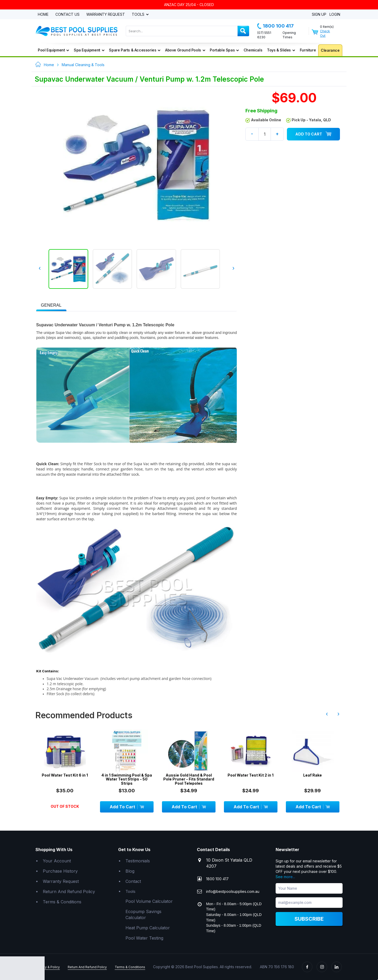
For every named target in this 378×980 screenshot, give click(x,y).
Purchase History (60, 871)
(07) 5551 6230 (264, 35)
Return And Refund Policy (69, 891)
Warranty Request (106, 15)
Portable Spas (224, 50)
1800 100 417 (275, 26)
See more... (285, 877)
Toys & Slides (281, 50)
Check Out (325, 33)
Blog (130, 871)
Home (43, 15)
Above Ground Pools (185, 50)
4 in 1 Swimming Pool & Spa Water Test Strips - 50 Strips (127, 779)
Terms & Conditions (62, 902)
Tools (139, 15)
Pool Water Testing (144, 938)
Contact (133, 881)
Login (335, 15)
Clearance (330, 50)
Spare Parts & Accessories (135, 50)
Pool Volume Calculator (149, 901)
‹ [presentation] (40, 268)
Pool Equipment (53, 50)
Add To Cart (313, 134)
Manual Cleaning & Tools (83, 65)
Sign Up (319, 15)
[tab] (51, 305)
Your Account (57, 861)
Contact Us (67, 15)
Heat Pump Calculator (148, 927)
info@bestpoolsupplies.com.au (233, 891)
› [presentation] (233, 268)
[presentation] (51, 305)
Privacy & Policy (48, 967)
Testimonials (138, 861)
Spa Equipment (89, 50)
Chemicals (253, 50)
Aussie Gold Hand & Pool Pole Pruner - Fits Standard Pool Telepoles (189, 779)
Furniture (308, 50)
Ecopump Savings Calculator (143, 914)
